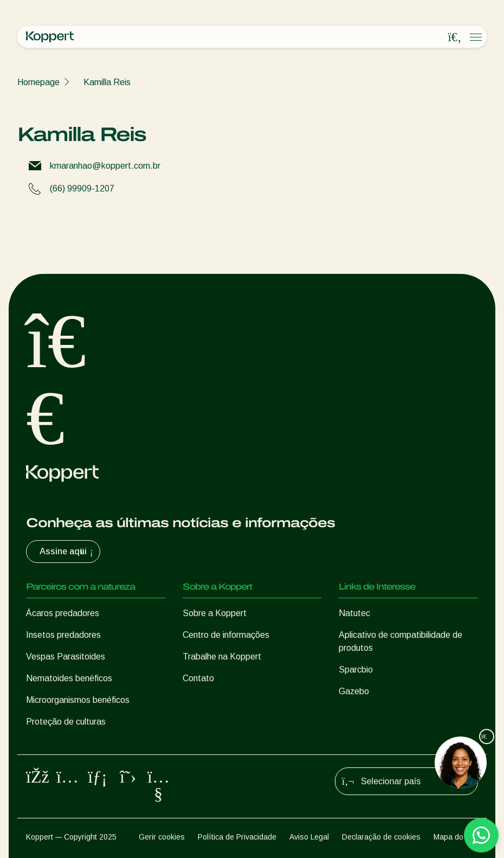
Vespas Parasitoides (66, 657)
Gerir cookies (162, 837)
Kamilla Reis (107, 82)
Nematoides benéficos (69, 678)
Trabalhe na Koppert (222, 657)
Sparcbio (356, 670)
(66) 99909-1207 (82, 188)
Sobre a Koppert (215, 613)
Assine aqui (67, 552)
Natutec (354, 613)
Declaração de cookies (381, 837)
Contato (198, 678)
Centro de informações (226, 635)
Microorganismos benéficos (78, 700)
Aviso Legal (309, 837)
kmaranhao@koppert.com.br (105, 166)
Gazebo (354, 691)
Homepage (38, 82)
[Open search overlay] (455, 37)
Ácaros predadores (63, 613)
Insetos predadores (63, 635)
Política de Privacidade (237, 837)
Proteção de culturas (66, 722)
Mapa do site (456, 837)
